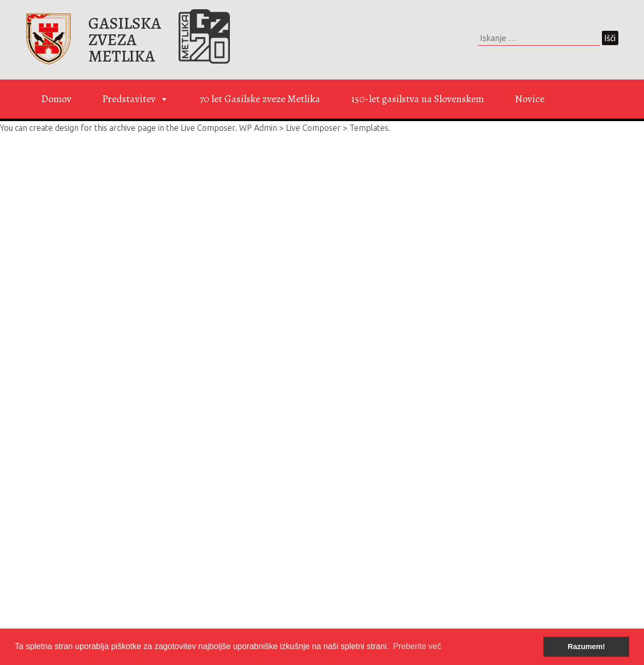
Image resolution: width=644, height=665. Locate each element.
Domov (56, 99)
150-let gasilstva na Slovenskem (417, 99)
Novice (530, 99)
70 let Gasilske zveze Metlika (260, 99)
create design (54, 128)
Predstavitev (135, 99)
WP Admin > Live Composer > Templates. (315, 128)
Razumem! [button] (586, 647)
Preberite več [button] (417, 646)
